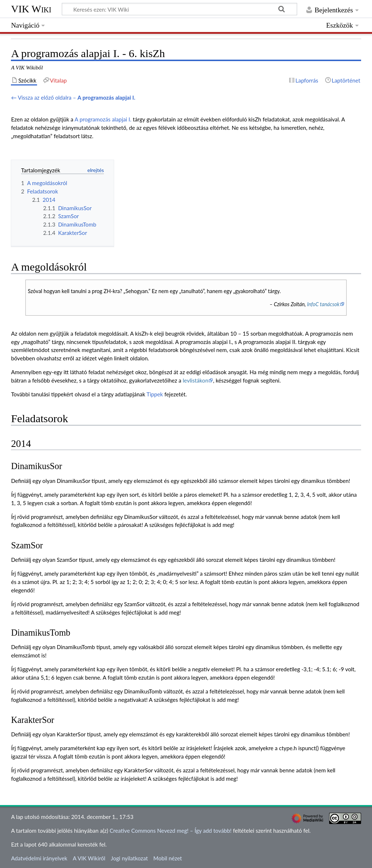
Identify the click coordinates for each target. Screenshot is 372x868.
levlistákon (195, 380)
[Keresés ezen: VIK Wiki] (179, 9)
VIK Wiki (31, 9)
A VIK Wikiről (89, 858)
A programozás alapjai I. (103, 119)
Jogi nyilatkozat (129, 858)
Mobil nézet (168, 858)
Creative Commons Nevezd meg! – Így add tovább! (171, 831)
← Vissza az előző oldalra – (73, 97)
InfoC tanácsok (323, 304)
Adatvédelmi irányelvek (39, 858)
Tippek (155, 394)
